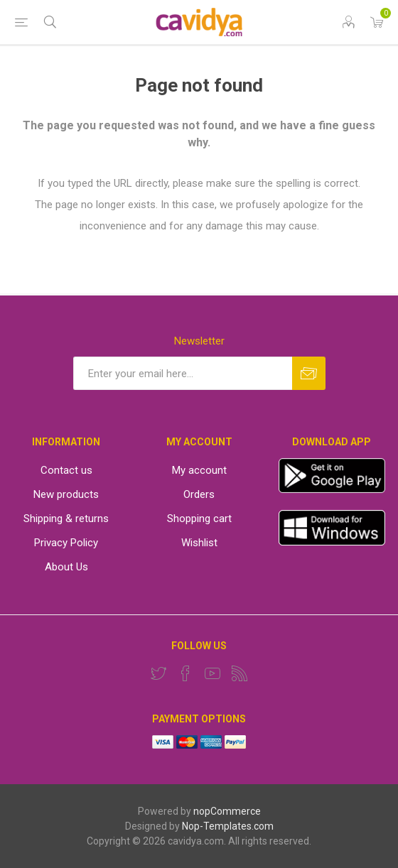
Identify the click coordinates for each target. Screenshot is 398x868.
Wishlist (199, 543)
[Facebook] (185, 673)
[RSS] (240, 673)
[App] (332, 489)
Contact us (66, 470)
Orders (199, 494)
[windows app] (332, 542)
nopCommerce (227, 811)
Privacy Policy (66, 543)
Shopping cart (199, 519)
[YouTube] (213, 673)
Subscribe (309, 373)
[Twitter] (158, 673)
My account (199, 470)
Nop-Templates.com (228, 826)
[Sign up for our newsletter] (183, 373)
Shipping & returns (66, 519)
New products (66, 494)
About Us (66, 567)
